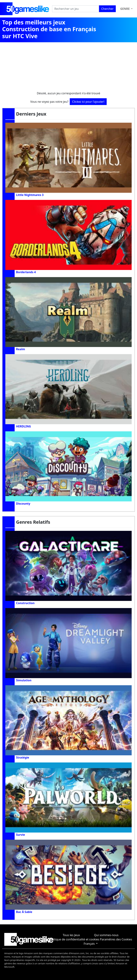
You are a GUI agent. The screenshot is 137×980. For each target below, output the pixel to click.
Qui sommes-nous (106, 935)
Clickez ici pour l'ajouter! (88, 102)
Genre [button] (125, 9)
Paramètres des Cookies (116, 939)
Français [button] (90, 944)
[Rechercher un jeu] (76, 9)
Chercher (107, 9)
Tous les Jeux (71, 935)
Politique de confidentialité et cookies (74, 939)
